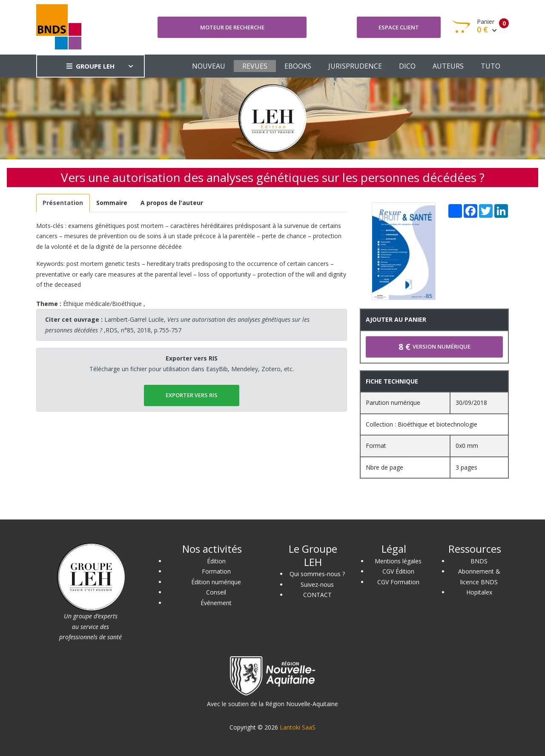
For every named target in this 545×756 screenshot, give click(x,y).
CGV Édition (398, 571)
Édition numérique (216, 582)
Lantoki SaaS (298, 727)
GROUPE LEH (90, 66)
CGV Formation (398, 582)
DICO (407, 66)
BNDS (479, 561)
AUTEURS (448, 66)
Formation (216, 571)
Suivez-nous (317, 584)
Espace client (399, 27)
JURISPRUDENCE (355, 66)
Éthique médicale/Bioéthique (102, 304)
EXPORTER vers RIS (192, 395)
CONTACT (317, 595)
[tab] (63, 203)
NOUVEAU (209, 66)
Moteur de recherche (232, 27)
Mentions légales (398, 561)
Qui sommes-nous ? (317, 574)
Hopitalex (479, 592)
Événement (216, 603)
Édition (216, 561)
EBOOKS (298, 66)
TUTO (490, 66)
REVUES (255, 66)
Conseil (216, 592)
